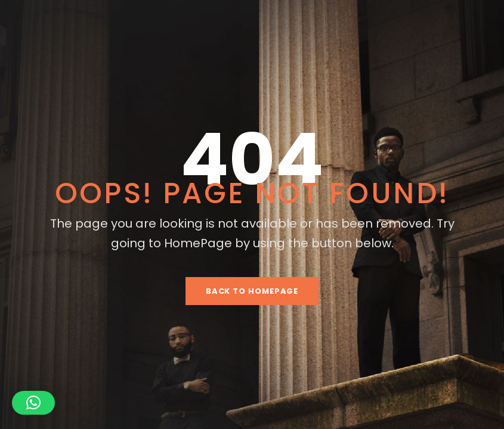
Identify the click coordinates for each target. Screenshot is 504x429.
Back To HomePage (252, 291)
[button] (33, 403)
